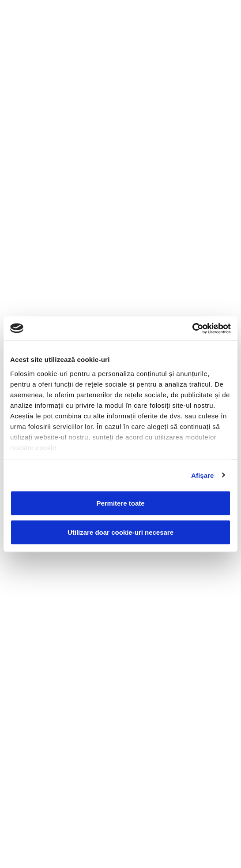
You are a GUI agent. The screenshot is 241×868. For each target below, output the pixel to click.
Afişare (203, 475)
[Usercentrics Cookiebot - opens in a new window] (192, 328)
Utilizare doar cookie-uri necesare (120, 532)
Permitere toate (120, 503)
